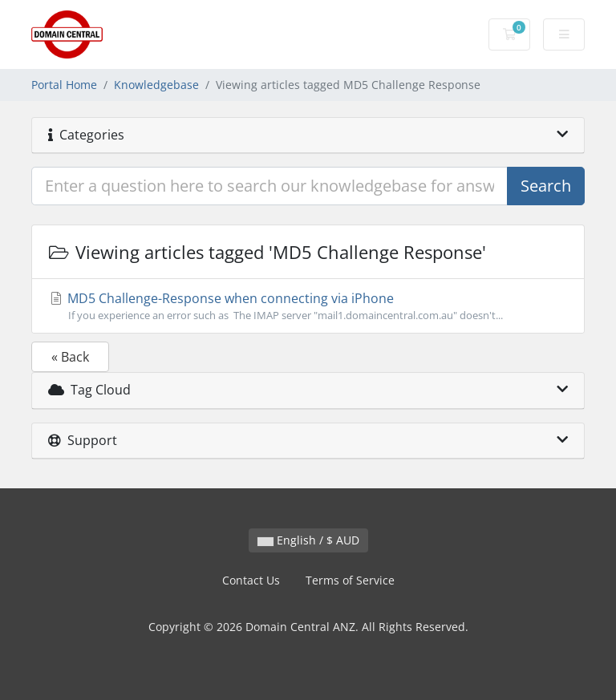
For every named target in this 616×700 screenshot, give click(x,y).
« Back (70, 357)
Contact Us (251, 580)
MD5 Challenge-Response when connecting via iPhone (308, 306)
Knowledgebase (156, 85)
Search (546, 186)
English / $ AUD (308, 540)
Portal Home (64, 85)
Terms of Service (350, 580)
